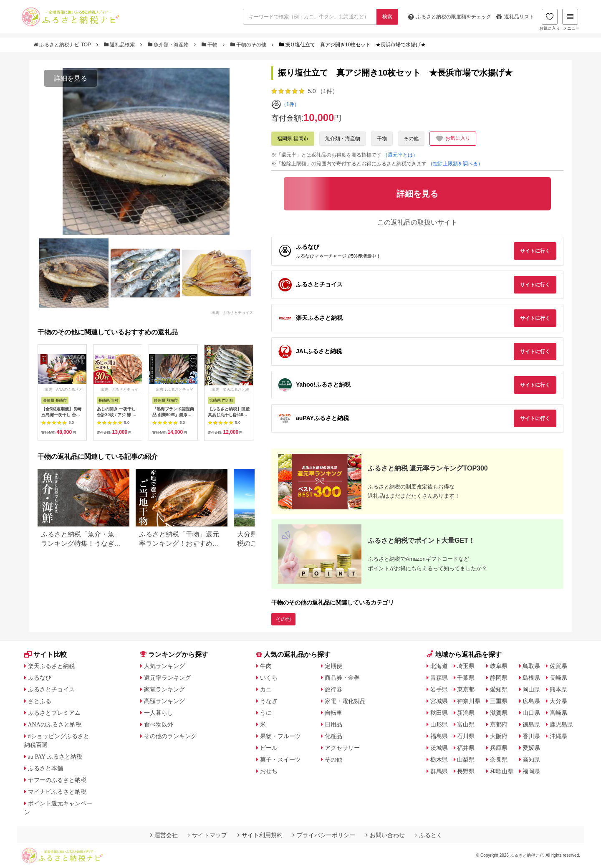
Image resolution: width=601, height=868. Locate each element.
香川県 (531, 736)
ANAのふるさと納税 (55, 724)
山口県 (531, 713)
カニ (266, 689)
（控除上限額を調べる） (455, 164)
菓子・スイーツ (280, 759)
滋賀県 (499, 713)
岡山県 (531, 689)
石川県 (466, 736)
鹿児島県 (561, 724)
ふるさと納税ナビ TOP (63, 45)
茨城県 (439, 748)
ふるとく (429, 835)
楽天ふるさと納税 (51, 666)
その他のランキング (170, 736)
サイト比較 (45, 654)
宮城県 (439, 701)
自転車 (333, 713)
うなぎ (269, 701)
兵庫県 (499, 748)
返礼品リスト (515, 17)
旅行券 (333, 689)
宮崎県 (558, 713)
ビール (269, 748)
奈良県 (499, 759)
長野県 (466, 771)
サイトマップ (207, 835)
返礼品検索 (120, 45)
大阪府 (499, 736)
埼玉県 (466, 666)
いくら (269, 678)
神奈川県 (469, 701)
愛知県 (499, 689)
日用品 (333, 724)
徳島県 (531, 724)
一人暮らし (159, 713)
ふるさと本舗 (45, 768)
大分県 (558, 701)
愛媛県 (531, 748)
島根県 (531, 678)
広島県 (531, 701)
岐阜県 (499, 666)
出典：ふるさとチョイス (232, 312)
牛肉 (266, 666)
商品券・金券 (342, 678)
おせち (269, 771)
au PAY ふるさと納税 (55, 757)
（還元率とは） (400, 155)
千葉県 (466, 678)
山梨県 (466, 759)
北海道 (439, 666)
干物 (210, 45)
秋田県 (439, 713)
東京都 (466, 689)
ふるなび (40, 678)
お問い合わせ (385, 835)
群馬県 (439, 771)
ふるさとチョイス (51, 689)
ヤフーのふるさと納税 (57, 780)
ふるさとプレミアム (54, 713)
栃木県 (439, 759)
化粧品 (333, 736)
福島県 (439, 736)
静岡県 (499, 678)
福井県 (466, 748)
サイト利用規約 (260, 835)
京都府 (499, 724)
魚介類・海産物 (169, 45)
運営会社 (164, 835)
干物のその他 (249, 45)
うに (266, 713)
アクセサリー (342, 748)
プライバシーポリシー (324, 835)
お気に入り (550, 20)
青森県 (439, 678)
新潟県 (466, 713)
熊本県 (558, 689)
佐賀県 (558, 666)
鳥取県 (531, 666)
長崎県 (558, 678)
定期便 (333, 666)
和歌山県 (502, 771)
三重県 (499, 701)
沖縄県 (558, 736)
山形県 (439, 724)
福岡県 (531, 771)
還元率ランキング (167, 678)
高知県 (531, 759)
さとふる (40, 701)
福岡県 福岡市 (293, 139)
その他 (411, 139)
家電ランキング (164, 689)
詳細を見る (71, 78)
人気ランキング (164, 666)
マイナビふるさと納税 (57, 792)
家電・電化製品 (345, 701)
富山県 (466, 724)
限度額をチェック (450, 17)
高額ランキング (164, 701)
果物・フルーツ (280, 736)
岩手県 (439, 689)
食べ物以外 (159, 724)
